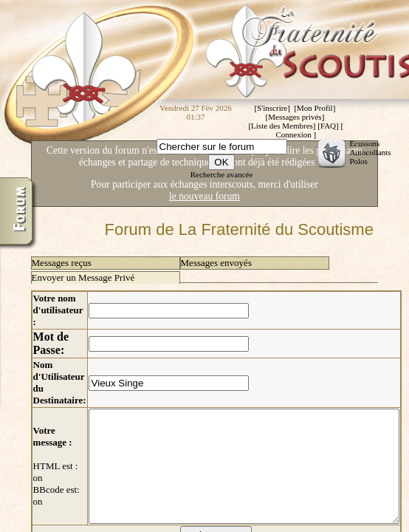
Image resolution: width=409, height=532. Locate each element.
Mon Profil (315, 108)
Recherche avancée (222, 174)
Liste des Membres (282, 126)
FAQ (328, 126)
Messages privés (295, 117)
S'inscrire (272, 108)
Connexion (293, 134)
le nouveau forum (205, 196)
